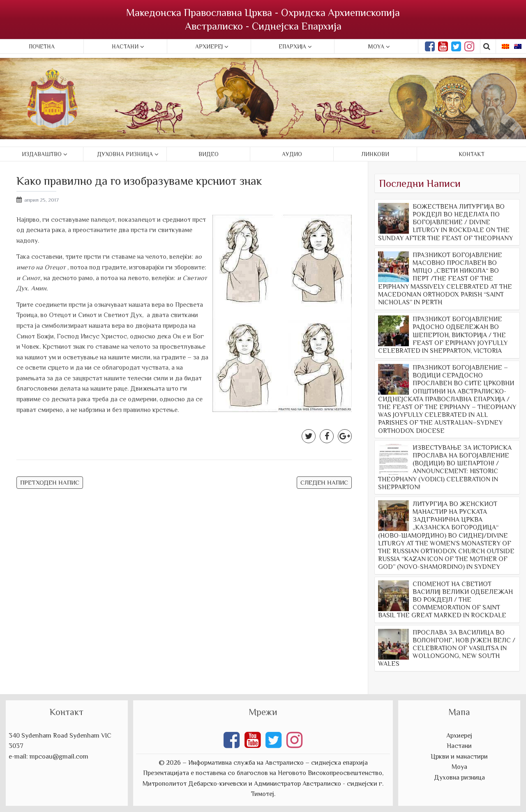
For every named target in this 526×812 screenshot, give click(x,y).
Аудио (292, 154)
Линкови (375, 154)
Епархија (292, 46)
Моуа (459, 767)
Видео (209, 154)
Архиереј (209, 46)
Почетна (42, 46)
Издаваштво (42, 154)
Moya (376, 46)
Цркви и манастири (459, 757)
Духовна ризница (125, 154)
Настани (125, 46)
